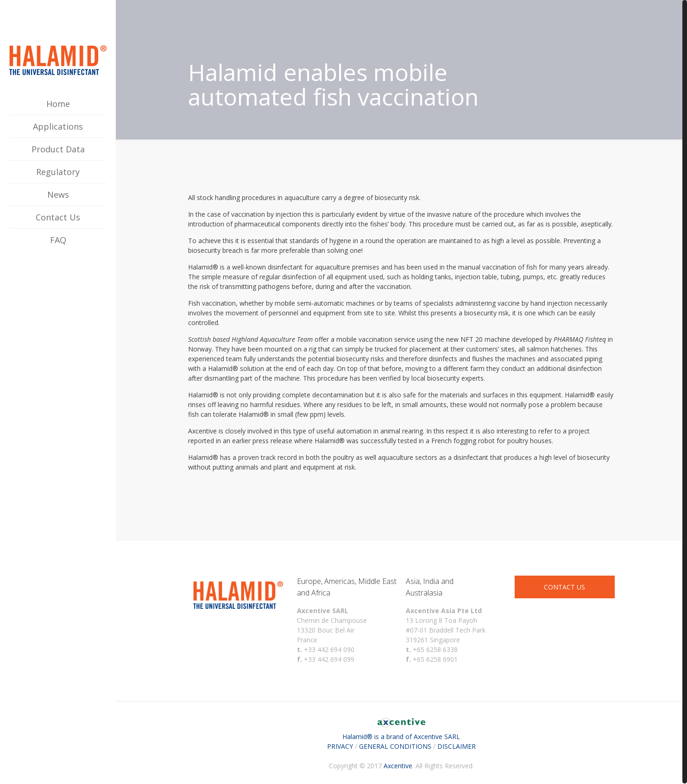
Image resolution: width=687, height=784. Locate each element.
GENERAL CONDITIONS (395, 746)
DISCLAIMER (457, 746)
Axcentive (398, 766)
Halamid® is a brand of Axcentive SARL (401, 732)
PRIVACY (340, 746)
